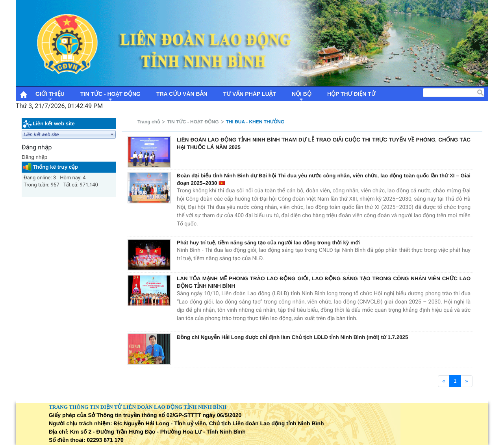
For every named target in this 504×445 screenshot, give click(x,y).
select (112, 134)
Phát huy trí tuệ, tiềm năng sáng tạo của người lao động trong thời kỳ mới (268, 243)
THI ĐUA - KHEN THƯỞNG (255, 122)
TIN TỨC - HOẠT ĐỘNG (193, 122)
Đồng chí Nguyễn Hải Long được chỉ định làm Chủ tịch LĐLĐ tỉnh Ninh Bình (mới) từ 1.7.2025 (292, 337)
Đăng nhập (34, 157)
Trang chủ (149, 122)
